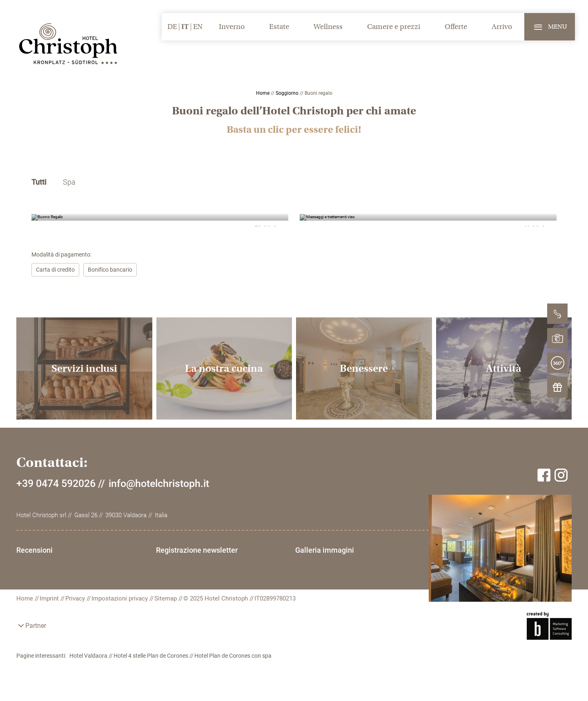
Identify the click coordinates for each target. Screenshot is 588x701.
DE (172, 27)
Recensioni (35, 550)
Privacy (76, 598)
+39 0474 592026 (56, 483)
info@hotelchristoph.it (159, 483)
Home (263, 93)
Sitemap (166, 598)
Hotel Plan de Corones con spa (233, 656)
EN (198, 27)
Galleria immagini (325, 550)
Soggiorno (288, 93)
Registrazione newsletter (197, 550)
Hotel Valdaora (89, 656)
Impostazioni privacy (120, 598)
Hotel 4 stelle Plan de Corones (151, 656)
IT (185, 27)
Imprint (50, 598)
